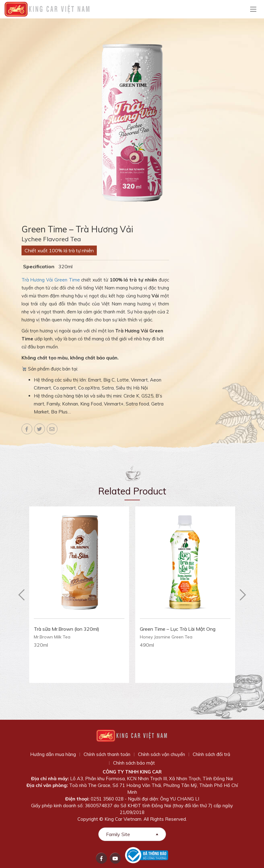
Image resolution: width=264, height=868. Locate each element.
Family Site (118, 834)
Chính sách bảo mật (134, 763)
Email (52, 429)
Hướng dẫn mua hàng (53, 754)
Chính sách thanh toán (107, 754)
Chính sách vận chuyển (162, 754)
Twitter (39, 429)
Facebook (27, 429)
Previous (22, 595)
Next (243, 595)
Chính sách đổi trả (211, 754)
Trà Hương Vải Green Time (51, 280)
